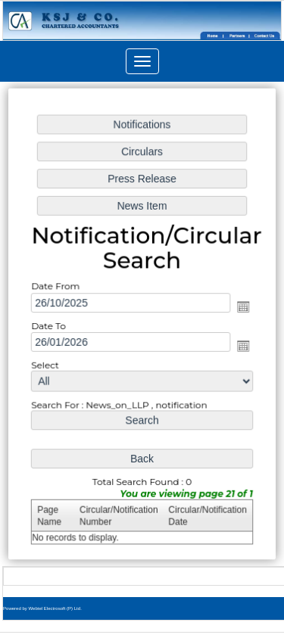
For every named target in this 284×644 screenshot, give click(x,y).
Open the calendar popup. (242, 306)
